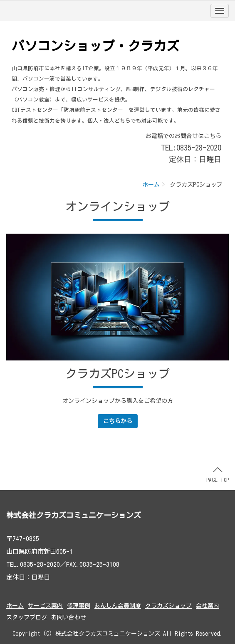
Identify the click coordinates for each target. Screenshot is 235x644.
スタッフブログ (27, 617)
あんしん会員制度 (118, 606)
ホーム (151, 185)
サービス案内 (45, 606)
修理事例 (79, 606)
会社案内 (208, 606)
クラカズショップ (168, 606)
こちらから (118, 421)
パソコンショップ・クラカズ (95, 46)
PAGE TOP (218, 475)
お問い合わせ (69, 617)
